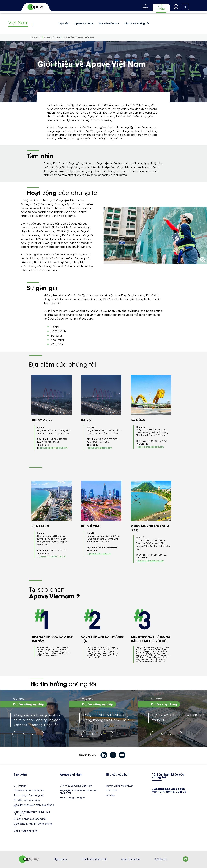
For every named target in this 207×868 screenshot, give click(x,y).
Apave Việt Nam (84, 23)
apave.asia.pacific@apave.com (53, 448)
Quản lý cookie (131, 859)
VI (185, 7)
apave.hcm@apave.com (99, 553)
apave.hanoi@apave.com (100, 448)
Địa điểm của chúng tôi (27, 800)
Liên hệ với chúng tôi (137, 23)
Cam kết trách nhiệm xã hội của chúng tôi (32, 813)
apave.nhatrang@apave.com (52, 556)
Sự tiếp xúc (161, 859)
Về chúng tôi (21, 786)
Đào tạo (110, 795)
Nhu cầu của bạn (109, 23)
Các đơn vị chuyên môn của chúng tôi (34, 806)
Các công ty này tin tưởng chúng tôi (33, 825)
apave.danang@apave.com (151, 447)
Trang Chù (36, 37)
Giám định (112, 791)
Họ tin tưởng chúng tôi (73, 798)
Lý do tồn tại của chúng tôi (29, 791)
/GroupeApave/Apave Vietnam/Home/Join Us (169, 791)
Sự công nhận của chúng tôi (30, 819)
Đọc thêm (28, 734)
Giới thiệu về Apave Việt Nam (79, 37)
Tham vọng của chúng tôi (28, 795)
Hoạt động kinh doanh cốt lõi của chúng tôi (79, 792)
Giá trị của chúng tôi (25, 831)
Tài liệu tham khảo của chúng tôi (168, 776)
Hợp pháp (60, 859)
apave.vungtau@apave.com (151, 561)
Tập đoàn (64, 23)
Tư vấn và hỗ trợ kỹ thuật (120, 786)
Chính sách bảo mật (94, 859)
